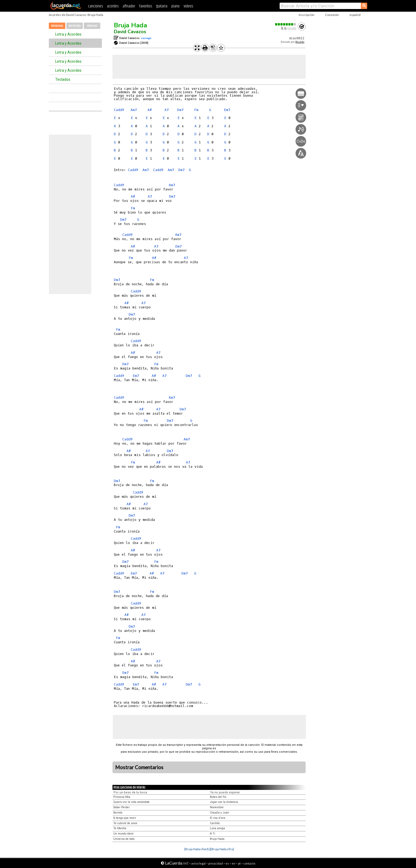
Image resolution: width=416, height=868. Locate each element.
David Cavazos (130, 32)
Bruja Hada (130, 25)
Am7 (134, 110)
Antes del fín (218, 797)
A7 (167, 110)
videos (188, 6)
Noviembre (217, 807)
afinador (129, 6)
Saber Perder (122, 807)
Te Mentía (120, 828)
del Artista (75, 26)
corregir (146, 38)
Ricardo (300, 42)
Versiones (57, 26)
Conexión (332, 15)
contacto (249, 863)
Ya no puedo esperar (225, 792)
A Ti (213, 834)
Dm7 (180, 110)
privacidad (216, 863)
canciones (96, 6)
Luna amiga (217, 828)
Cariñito (215, 823)
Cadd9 (119, 110)
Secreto (118, 813)
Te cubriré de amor (125, 823)
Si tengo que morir (125, 818)
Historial (92, 26)
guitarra (162, 6)
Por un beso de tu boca (130, 792)
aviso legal (198, 863)
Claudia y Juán (219, 813)
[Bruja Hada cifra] (222, 849)
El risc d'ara (218, 818)
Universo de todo (124, 839)
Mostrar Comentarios (139, 767)
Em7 (227, 110)
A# (150, 110)
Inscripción (307, 15)
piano (175, 6)
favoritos (146, 6)
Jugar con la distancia (224, 802)
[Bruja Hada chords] (197, 849)
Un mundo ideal (123, 834)
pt (239, 863)
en (233, 863)
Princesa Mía (122, 797)
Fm (196, 110)
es (227, 863)
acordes (113, 6)
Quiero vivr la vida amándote (131, 802)
